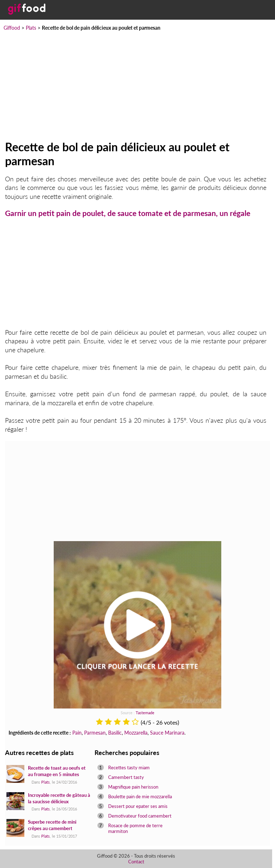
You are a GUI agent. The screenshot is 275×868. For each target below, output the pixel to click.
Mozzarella (136, 733)
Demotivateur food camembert (140, 816)
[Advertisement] (137, 86)
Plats (31, 28)
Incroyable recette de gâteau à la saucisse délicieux (59, 798)
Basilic (115, 733)
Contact (136, 862)
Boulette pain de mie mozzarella (140, 796)
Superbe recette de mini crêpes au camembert (52, 825)
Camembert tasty (126, 777)
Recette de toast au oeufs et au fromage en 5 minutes (57, 771)
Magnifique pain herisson (133, 787)
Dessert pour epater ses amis (138, 806)
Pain (77, 733)
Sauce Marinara (167, 733)
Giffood (12, 28)
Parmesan (95, 733)
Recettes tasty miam (129, 768)
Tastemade (145, 713)
